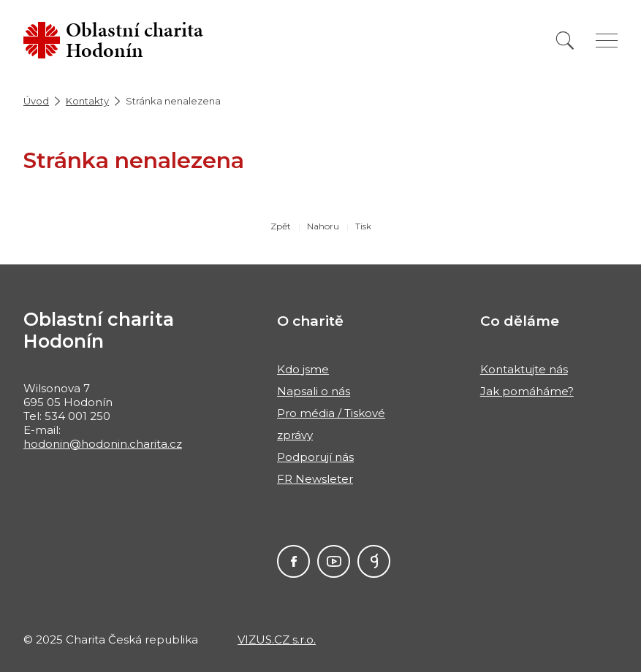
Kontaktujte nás (524, 369)
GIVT (374, 561)
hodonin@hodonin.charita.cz (103, 444)
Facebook (293, 561)
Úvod (36, 101)
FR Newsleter (315, 479)
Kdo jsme (303, 369)
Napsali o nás (314, 391)
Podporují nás (315, 457)
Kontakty (87, 101)
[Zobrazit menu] (607, 41)
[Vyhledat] (565, 41)
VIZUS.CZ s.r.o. (277, 639)
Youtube (334, 561)
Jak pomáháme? (527, 391)
